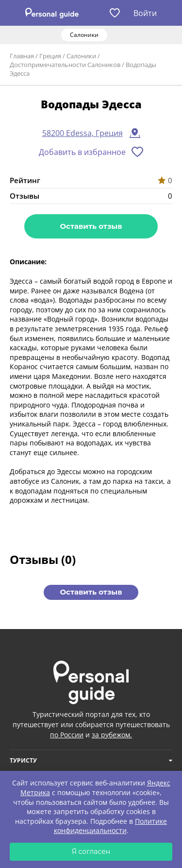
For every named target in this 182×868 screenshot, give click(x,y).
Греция (50, 56)
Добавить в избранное (82, 152)
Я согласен (91, 851)
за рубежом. (112, 735)
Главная (22, 56)
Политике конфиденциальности (111, 826)
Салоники (81, 56)
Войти (145, 13)
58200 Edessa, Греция (83, 133)
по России (67, 735)
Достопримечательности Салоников (65, 65)
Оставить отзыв (91, 226)
